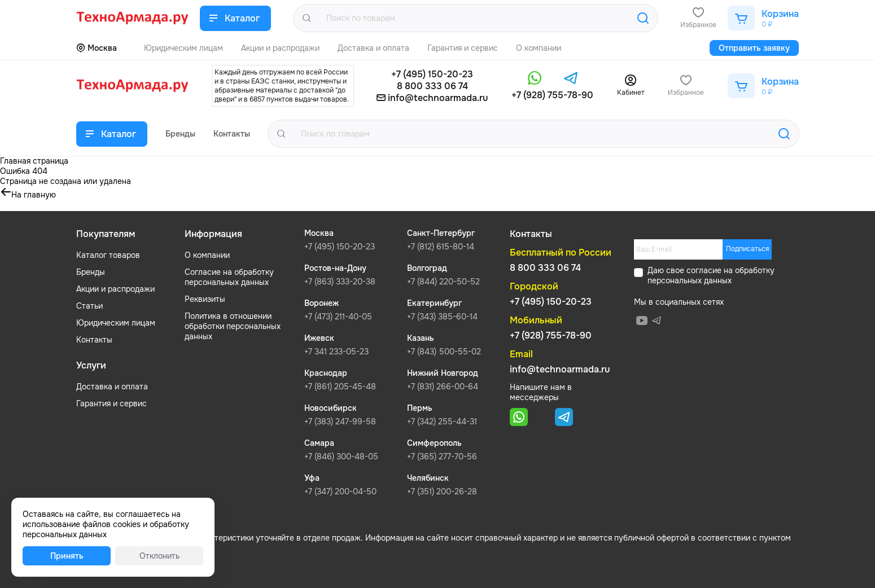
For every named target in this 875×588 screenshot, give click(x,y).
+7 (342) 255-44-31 (442, 422)
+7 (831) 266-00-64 (443, 387)
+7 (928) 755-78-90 (552, 95)
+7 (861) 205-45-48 (340, 387)
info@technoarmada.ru (438, 98)
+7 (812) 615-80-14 (441, 247)
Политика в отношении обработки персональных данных (233, 326)
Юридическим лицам (116, 323)
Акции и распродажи (115, 289)
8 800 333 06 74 (432, 86)
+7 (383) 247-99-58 (340, 422)
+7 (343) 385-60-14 (442, 317)
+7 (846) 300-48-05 (341, 457)
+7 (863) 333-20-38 (340, 282)
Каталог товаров (108, 255)
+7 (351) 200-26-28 (442, 492)
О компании (207, 255)
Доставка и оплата (112, 387)
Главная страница (34, 161)
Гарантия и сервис (111, 403)
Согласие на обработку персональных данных (229, 277)
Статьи (89, 306)
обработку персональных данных (711, 275)
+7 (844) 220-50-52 (443, 282)
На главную (34, 195)
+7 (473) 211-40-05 (338, 317)
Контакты (94, 340)
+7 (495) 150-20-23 (432, 74)
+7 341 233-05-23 (336, 352)
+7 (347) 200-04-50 (340, 492)
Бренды (91, 272)
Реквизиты (205, 299)
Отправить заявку (754, 48)
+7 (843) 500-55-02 (444, 352)
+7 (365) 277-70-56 (442, 457)
